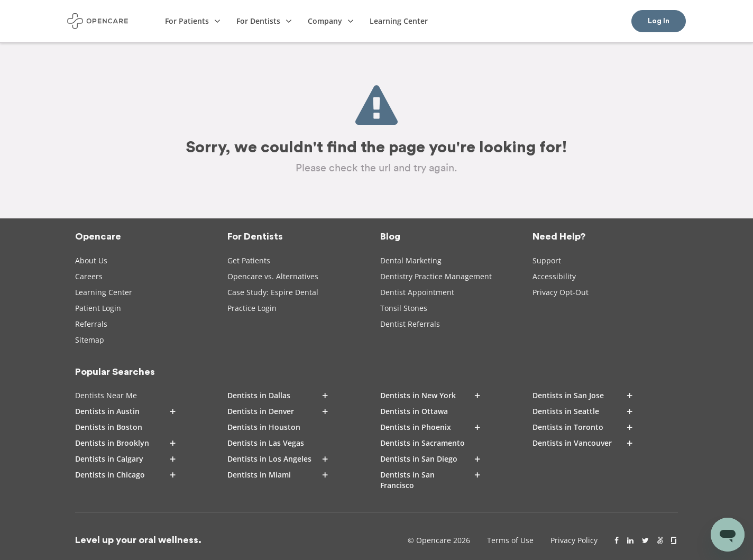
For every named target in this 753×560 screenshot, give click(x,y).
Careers (89, 276)
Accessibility (554, 276)
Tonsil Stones (404, 308)
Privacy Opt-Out (561, 292)
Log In (659, 21)
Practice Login (252, 308)
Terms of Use (510, 540)
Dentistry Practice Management (436, 276)
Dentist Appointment (417, 292)
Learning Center (104, 292)
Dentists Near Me (106, 395)
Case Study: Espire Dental (273, 292)
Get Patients (249, 260)
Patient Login (98, 308)
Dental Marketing (411, 260)
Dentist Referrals (410, 324)
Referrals (91, 324)
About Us (91, 260)
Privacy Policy (574, 540)
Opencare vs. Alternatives (273, 276)
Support (547, 260)
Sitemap (90, 340)
